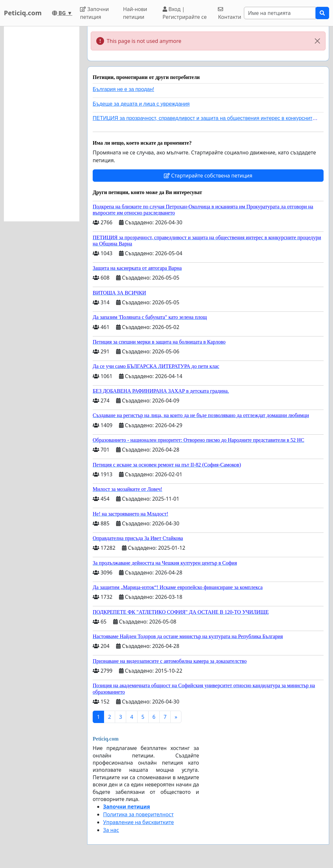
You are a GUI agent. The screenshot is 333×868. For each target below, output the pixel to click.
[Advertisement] (42, 124)
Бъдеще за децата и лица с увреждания (141, 104)
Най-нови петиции (135, 13)
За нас (111, 830)
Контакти (229, 13)
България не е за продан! (123, 89)
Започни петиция (94, 13)
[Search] (280, 13)
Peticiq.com (23, 13)
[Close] (317, 41)
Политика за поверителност (138, 814)
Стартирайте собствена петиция (208, 176)
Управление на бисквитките (139, 822)
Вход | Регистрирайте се (185, 13)
